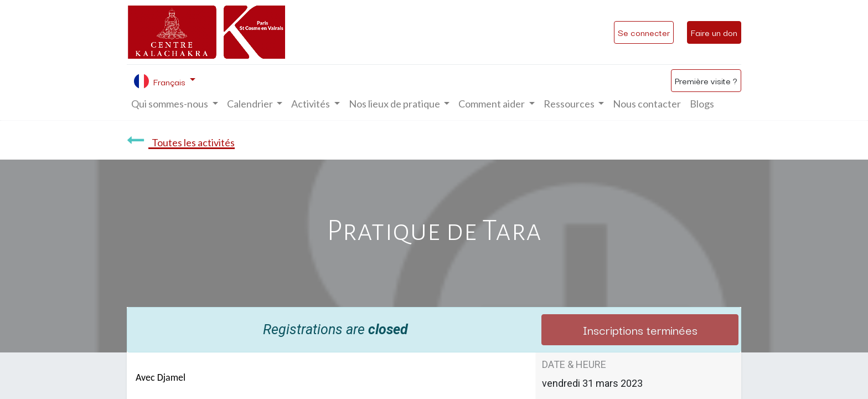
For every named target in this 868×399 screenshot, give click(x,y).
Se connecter (644, 32)
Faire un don (714, 32)
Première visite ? (706, 80)
